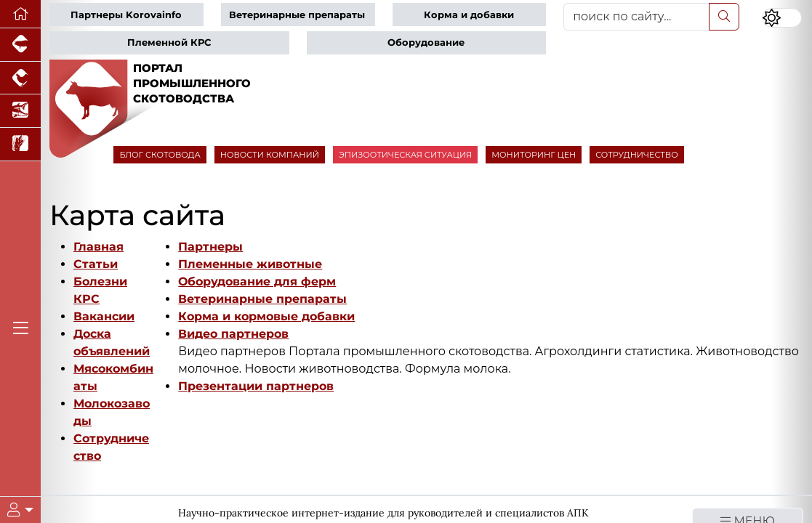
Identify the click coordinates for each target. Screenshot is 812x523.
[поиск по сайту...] (636, 17)
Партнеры (210, 247)
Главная (99, 247)
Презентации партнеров (256, 386)
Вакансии (104, 316)
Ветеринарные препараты (297, 15)
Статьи (96, 264)
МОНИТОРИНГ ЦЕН (534, 155)
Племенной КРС (169, 42)
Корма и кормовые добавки (266, 316)
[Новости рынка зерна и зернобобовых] (20, 145)
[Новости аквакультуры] (20, 111)
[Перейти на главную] (20, 14)
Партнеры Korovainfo (126, 15)
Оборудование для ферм (257, 281)
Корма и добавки (469, 15)
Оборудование (426, 42)
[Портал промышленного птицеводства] (20, 78)
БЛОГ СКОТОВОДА (160, 155)
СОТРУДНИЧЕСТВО (637, 155)
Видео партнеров (233, 334)
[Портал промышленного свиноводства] (20, 45)
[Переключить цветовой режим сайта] (782, 18)
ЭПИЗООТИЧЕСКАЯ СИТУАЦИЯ (405, 155)
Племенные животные (250, 264)
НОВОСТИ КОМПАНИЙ (270, 155)
